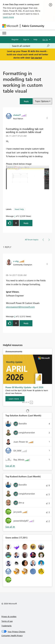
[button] (26, 101)
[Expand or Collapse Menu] (4, 33)
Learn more (8, 17)
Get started (36, 58)
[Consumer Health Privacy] (28, 635)
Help (35, 39)
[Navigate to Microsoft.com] (10, 26)
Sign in (26, 39)
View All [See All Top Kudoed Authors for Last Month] (10, 527)
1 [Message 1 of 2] (15, 216)
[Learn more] (15, 399)
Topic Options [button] (42, 101)
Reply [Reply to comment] (26, 323)
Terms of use (7, 621)
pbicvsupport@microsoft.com (20, 307)
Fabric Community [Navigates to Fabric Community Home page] (33, 26)
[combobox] (31, 46)
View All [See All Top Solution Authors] (10, 466)
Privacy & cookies (9, 616)
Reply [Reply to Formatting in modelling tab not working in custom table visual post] (26, 223)
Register (15, 39)
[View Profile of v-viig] (16, 261)
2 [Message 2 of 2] (15, 316)
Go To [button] (45, 40)
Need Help (19, 209)
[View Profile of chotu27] (17, 115)
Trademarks (7, 626)
